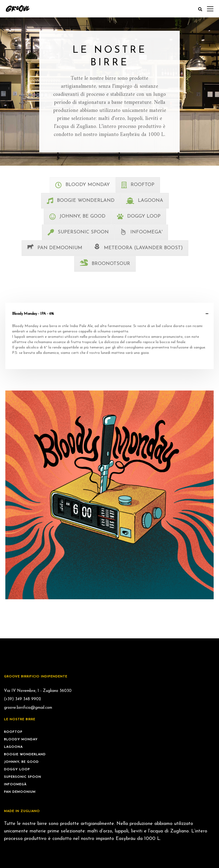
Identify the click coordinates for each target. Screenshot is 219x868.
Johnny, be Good (21, 762)
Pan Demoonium (20, 792)
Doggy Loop (17, 770)
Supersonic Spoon (23, 777)
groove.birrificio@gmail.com (28, 708)
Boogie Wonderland (25, 755)
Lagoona (13, 747)
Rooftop (13, 732)
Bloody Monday (21, 740)
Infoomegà (15, 784)
